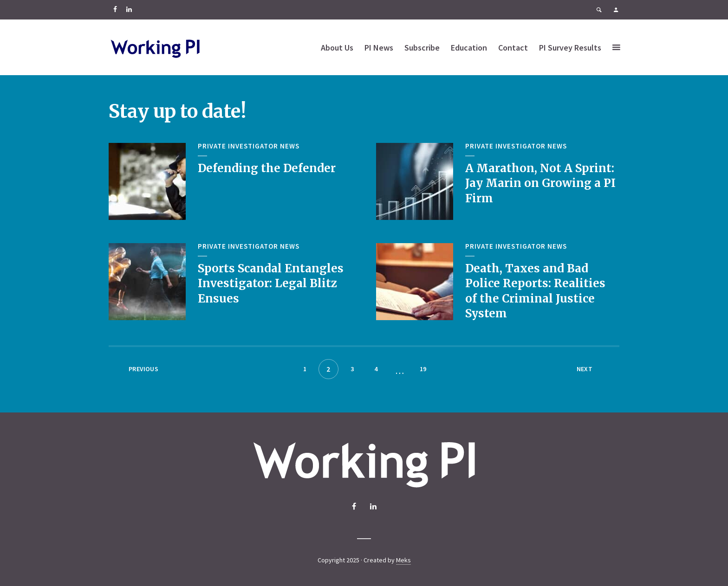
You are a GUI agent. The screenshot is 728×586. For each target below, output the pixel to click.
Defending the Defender (267, 168)
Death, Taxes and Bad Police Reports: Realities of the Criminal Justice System (535, 291)
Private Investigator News (249, 146)
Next (585, 369)
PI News (379, 48)
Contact (513, 48)
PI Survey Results (570, 48)
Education (469, 48)
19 (423, 369)
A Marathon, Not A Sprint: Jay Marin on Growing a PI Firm (540, 183)
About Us (337, 48)
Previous (143, 369)
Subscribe (422, 48)
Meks (403, 560)
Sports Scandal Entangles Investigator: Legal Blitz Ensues (271, 283)
